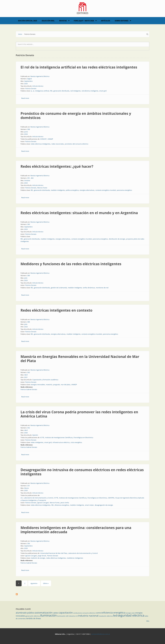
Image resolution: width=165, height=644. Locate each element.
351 (29, 486)
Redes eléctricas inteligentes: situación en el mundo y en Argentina (79, 213)
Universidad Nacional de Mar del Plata (54, 553)
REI (51, 91)
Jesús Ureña (65, 503)
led (115, 615)
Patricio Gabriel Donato (29, 389)
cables (56, 613)
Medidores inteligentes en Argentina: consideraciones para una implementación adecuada (76, 530)
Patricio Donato (31, 88)
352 (29, 428)
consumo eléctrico (89, 613)
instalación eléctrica (106, 616)
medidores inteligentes (75, 558)
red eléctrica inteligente (90, 91)
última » (46, 583)
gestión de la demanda (59, 288)
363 (29, 372)
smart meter (89, 505)
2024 (26, 134)
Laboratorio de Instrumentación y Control (38, 498)
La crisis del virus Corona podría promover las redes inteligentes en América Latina (79, 414)
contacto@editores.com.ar (101, 634)
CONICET (43, 139)
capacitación (66, 613)
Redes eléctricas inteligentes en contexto (57, 310)
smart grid (103, 91)
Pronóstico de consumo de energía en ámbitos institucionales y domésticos (76, 116)
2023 (26, 183)
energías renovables (38, 385)
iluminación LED (63, 616)
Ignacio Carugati (43, 503)
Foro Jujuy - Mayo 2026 (84, 21)
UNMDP (74, 385)
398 (29, 129)
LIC (22, 498)
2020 (26, 433)
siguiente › (34, 583)
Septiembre (28, 81)
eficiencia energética (62, 505)
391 (29, 178)
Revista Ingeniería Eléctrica (40, 76)
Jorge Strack (42, 556)
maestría (49, 385)
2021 (26, 377)
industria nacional (88, 616)
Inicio (20, 34)
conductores (77, 613)
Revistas (63, 21)
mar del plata (66, 385)
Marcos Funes (42, 188)
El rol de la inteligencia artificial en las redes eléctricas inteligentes (79, 67)
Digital (30, 79)
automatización (44, 613)
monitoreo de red (102, 288)
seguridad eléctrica (131, 615)
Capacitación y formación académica (45, 380)
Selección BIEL (48, 21)
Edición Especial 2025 (28, 21)
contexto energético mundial (106, 190)
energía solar (130, 613)
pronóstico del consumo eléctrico (77, 144)
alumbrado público (25, 613)
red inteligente (75, 91)
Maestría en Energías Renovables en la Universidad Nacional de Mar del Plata (80, 359)
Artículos (106, 21)
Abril (26, 375)
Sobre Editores (122, 21)
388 (29, 322)
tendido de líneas (34, 618)
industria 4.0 (73, 616)
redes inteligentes (37, 442)
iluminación (48, 615)
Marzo (26, 488)
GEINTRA (111, 498)
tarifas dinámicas (89, 288)
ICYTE (42, 437)
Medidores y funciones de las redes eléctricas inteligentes (71, 264)
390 (29, 224)
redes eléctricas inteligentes (41, 144)
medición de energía (38, 558)
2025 (26, 84)
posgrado (57, 385)
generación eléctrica (33, 616)
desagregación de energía (104, 505)
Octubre (27, 180)
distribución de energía (117, 239)
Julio (26, 278)
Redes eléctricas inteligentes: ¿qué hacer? (57, 166)
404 (32, 178)
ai (34, 91)
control (99, 613)
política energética (72, 190)
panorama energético (124, 190)
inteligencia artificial (42, 91)
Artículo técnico (38, 86)
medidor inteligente (58, 190)
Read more (25, 98)
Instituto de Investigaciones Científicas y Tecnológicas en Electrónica (69, 437)
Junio (26, 132)
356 (29, 543)
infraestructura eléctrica (61, 442)
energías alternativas (87, 190)
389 (29, 275)
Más (148, 621)
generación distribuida (61, 91)
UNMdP (50, 139)
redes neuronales (58, 144)
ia (31, 91)
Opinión (35, 435)
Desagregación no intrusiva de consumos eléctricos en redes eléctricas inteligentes (82, 472)
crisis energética (76, 442)
